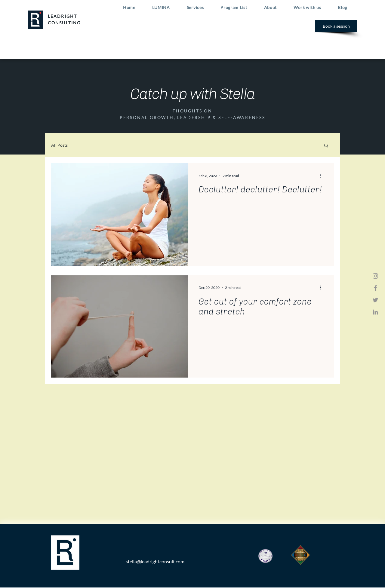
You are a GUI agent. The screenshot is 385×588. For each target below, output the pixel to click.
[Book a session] (336, 26)
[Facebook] (375, 288)
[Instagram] (375, 276)
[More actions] (322, 176)
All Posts (59, 145)
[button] (326, 146)
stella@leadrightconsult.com (155, 561)
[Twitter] (375, 300)
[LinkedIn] (375, 312)
